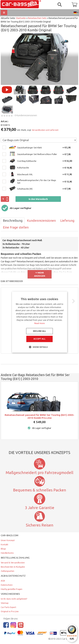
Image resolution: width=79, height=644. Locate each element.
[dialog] (39, 322)
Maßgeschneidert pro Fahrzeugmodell (39, 473)
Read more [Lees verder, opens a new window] (40, 323)
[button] (40, 347)
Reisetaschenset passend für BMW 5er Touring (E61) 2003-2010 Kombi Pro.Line (39, 416)
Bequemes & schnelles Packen (40, 490)
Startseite (21, 18)
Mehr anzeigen (40, 274)
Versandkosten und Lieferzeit (45, 130)
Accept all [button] (40, 339)
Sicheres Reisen (40, 525)
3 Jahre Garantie (40, 508)
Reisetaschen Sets (37, 18)
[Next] (73, 301)
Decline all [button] (40, 331)
